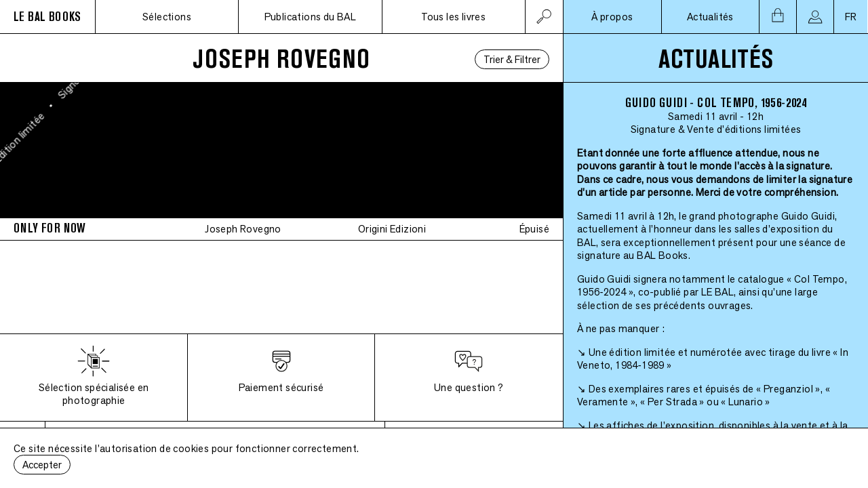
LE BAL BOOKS (47, 17)
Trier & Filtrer (512, 59)
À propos (612, 17)
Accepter (42, 465)
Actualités (710, 17)
